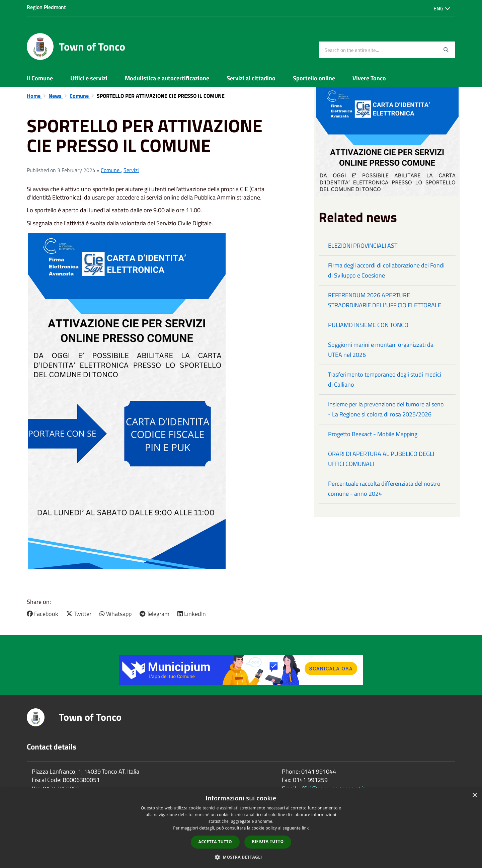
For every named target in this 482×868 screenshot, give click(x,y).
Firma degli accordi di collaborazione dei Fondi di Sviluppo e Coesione (386, 270)
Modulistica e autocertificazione (167, 78)
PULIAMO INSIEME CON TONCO (368, 325)
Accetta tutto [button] (215, 842)
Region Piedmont (46, 7)
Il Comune (40, 78)
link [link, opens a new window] (305, 828)
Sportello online (314, 78)
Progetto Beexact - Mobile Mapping (373, 434)
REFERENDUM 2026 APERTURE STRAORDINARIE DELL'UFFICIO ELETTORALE (385, 300)
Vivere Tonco (369, 78)
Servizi (131, 170)
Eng (442, 8)
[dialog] (241, 828)
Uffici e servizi (89, 78)
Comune (80, 96)
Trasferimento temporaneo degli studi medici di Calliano (385, 379)
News (56, 96)
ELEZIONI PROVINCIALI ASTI (363, 246)
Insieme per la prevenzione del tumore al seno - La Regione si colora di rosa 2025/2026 (386, 409)
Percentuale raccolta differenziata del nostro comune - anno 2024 (384, 489)
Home (34, 96)
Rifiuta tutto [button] (268, 841)
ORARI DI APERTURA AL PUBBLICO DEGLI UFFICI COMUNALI (381, 459)
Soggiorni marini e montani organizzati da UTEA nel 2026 (381, 350)
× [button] (474, 796)
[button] (241, 857)
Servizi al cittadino (251, 78)
